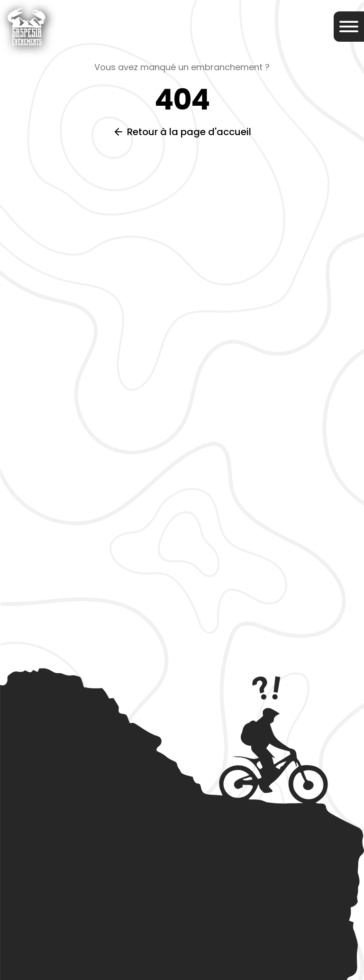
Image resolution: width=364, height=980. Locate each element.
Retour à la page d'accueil (189, 132)
